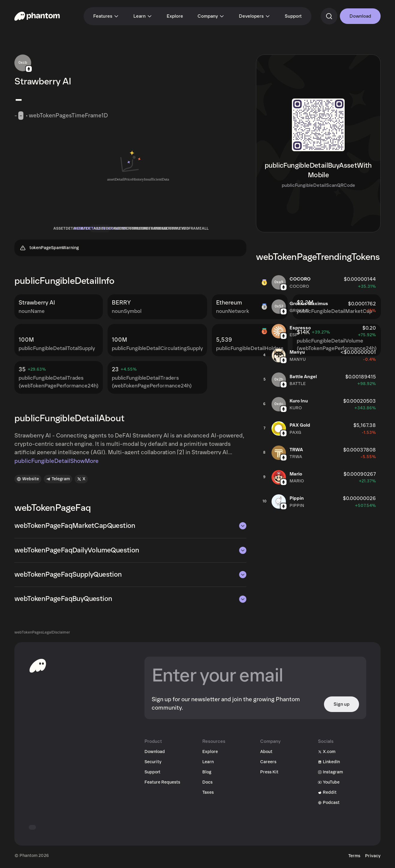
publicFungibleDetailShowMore (56, 463)
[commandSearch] (329, 16)
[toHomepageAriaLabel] (38, 668)
